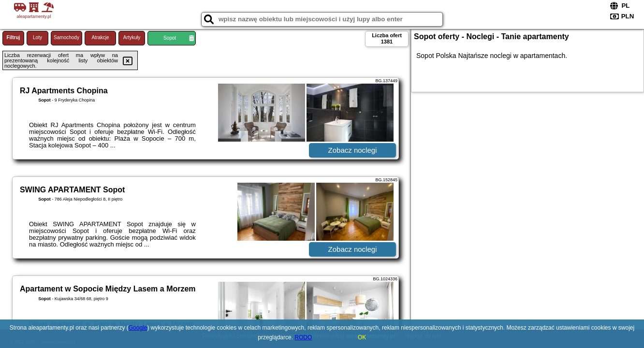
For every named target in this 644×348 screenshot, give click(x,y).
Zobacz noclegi (353, 150)
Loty (37, 37)
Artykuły (132, 37)
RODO (303, 337)
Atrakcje (100, 37)
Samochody (66, 37)
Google (138, 328)
